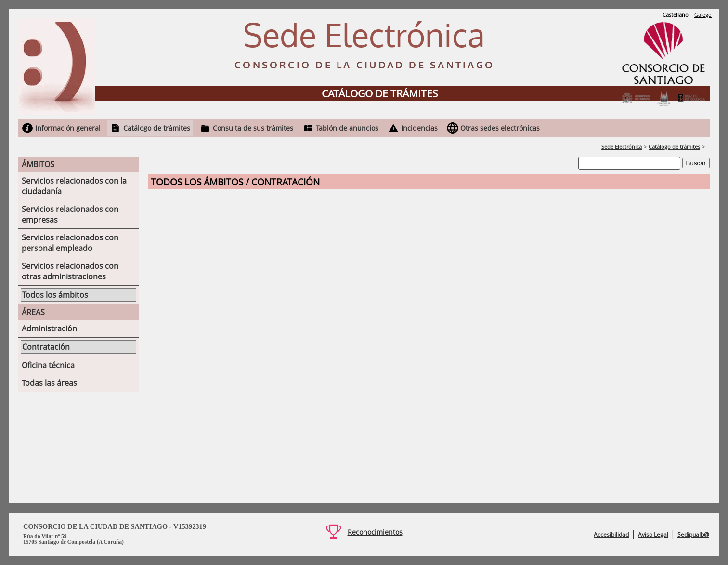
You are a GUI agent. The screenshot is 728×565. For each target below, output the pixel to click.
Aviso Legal (653, 534)
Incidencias (419, 128)
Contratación (46, 347)
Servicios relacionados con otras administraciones (70, 271)
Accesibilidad (611, 534)
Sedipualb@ (693, 534)
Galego (703, 15)
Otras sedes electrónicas (500, 128)
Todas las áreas (49, 383)
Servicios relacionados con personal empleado (70, 243)
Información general (68, 128)
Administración (49, 328)
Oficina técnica (48, 365)
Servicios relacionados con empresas (70, 214)
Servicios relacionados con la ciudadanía (74, 186)
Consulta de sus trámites (253, 128)
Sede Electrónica (622, 147)
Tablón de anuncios (347, 128)
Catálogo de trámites (157, 128)
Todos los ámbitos (55, 295)
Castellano (676, 15)
